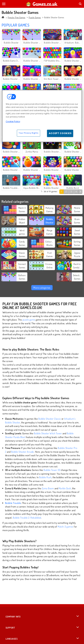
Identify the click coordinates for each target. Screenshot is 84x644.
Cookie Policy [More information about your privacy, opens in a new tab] (13, 121)
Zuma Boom (48, 488)
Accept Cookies (60, 133)
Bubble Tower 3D (52, 470)
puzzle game (29, 320)
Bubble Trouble (13, 503)
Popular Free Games (17, 17)
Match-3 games (65, 527)
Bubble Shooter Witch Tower (48, 433)
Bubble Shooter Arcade (23, 452)
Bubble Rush (45, 477)
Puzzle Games (35, 17)
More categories (42, 288)
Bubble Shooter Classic (50, 419)
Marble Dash (65, 488)
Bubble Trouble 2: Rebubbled (27, 518)
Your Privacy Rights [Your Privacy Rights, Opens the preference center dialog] (28, 133)
